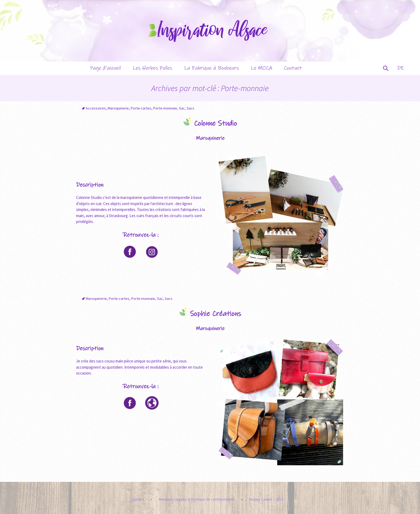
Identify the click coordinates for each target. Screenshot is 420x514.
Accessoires (96, 108)
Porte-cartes (141, 108)
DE (401, 68)
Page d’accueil (105, 68)
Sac (182, 108)
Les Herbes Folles (152, 68)
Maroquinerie (118, 108)
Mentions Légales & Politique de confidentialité (197, 499)
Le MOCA (261, 68)
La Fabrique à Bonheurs (211, 68)
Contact (293, 68)
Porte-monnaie (165, 108)
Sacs (191, 108)
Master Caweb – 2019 (266, 499)
